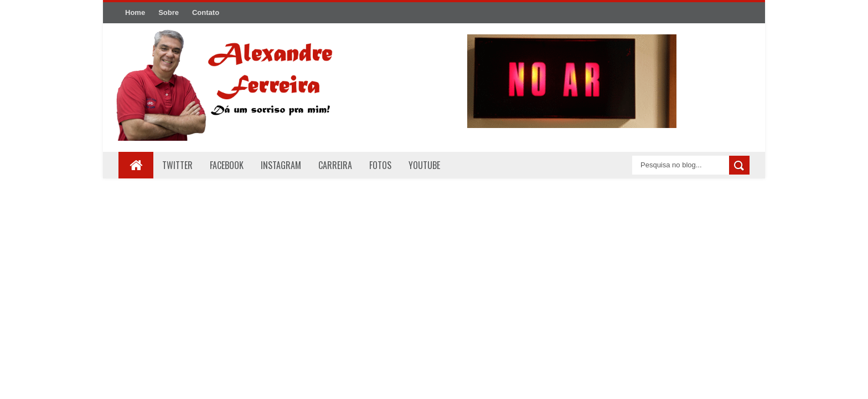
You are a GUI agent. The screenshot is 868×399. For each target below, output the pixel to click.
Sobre (169, 12)
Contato (206, 12)
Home (135, 12)
